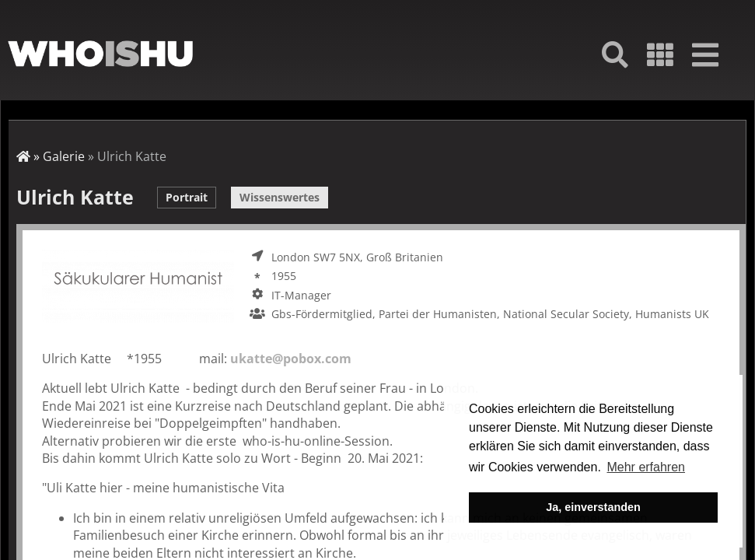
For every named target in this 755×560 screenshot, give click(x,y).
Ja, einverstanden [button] (593, 507)
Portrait (187, 197)
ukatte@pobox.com (291, 359)
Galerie (64, 156)
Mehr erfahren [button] (646, 467)
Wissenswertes (280, 197)
